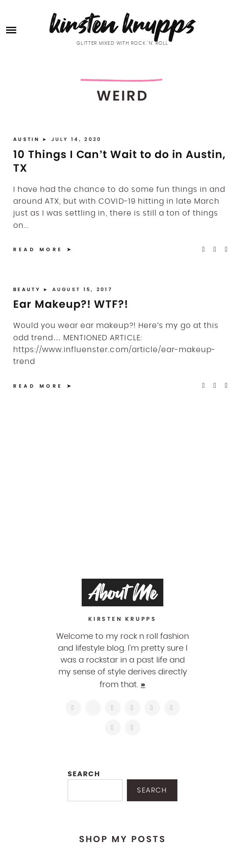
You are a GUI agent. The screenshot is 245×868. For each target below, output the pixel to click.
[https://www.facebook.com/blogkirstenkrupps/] (113, 708)
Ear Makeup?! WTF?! (71, 304)
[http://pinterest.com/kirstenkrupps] (133, 708)
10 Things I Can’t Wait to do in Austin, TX (119, 161)
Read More (38, 249)
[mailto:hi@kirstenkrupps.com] (113, 728)
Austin (28, 139)
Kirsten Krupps (123, 24)
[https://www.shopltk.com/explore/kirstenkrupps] (172, 708)
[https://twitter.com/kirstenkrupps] (93, 708)
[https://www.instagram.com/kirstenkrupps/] (73, 708)
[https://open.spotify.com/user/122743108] (133, 728)
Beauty (28, 289)
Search (84, 774)
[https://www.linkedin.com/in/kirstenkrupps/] (152, 708)
